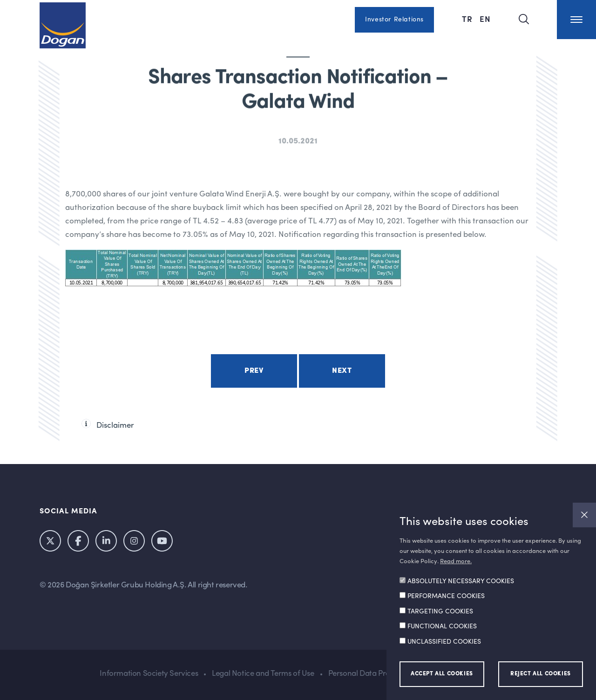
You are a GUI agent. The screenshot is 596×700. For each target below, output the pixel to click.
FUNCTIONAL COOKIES (442, 626)
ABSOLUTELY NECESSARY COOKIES (461, 581)
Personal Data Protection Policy (382, 674)
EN (485, 19)
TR (468, 19)
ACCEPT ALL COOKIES (442, 674)
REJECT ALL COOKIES (541, 674)
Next (342, 371)
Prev (254, 371)
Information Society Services (149, 674)
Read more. (456, 562)
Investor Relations (394, 20)
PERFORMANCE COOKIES (446, 596)
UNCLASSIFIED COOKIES (444, 642)
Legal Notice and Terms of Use (263, 674)
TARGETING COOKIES (440, 612)
